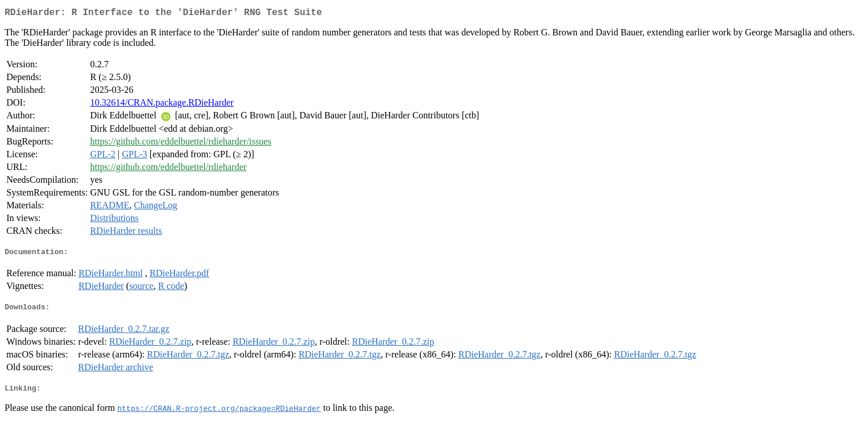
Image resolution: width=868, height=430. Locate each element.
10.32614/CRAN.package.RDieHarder (162, 105)
